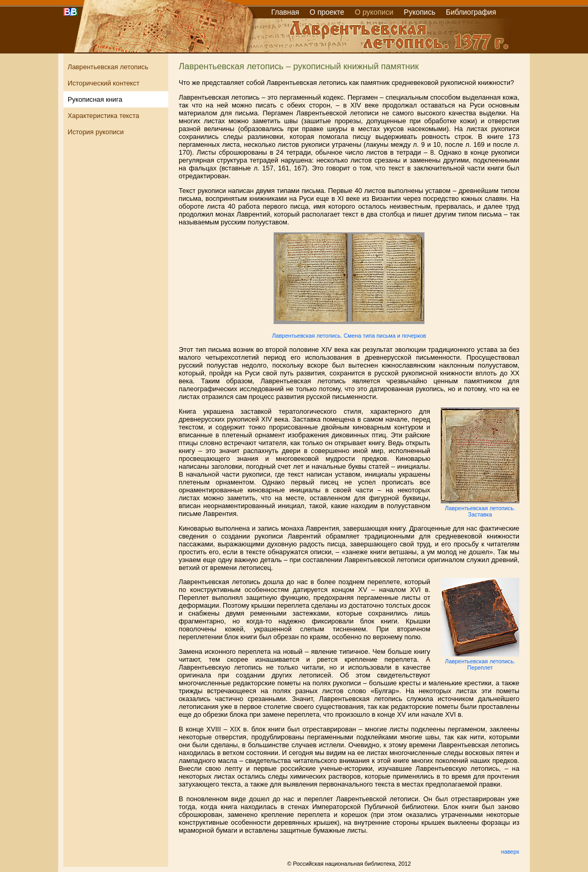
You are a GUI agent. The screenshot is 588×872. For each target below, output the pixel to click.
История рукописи (96, 132)
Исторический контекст (104, 83)
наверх (510, 852)
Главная (285, 12)
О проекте (327, 12)
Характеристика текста (104, 116)
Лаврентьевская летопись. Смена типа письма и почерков (349, 336)
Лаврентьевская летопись (108, 67)
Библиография (471, 12)
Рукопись (420, 12)
